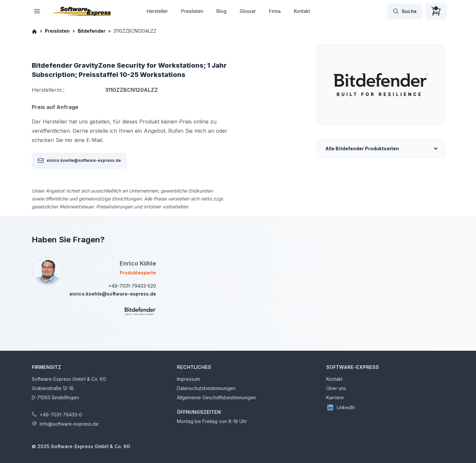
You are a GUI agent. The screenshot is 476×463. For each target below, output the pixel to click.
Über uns (336, 388)
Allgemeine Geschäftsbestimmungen (216, 397)
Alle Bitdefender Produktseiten (362, 148)
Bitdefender (92, 31)
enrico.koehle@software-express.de (79, 160)
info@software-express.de (69, 424)
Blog (221, 11)
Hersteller (157, 11)
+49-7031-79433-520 (132, 286)
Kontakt (302, 11)
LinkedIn (341, 408)
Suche (405, 11)
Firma (275, 11)
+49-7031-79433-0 (61, 415)
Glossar (248, 11)
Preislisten (192, 11)
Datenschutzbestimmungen (206, 388)
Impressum (188, 379)
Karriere (335, 397)
